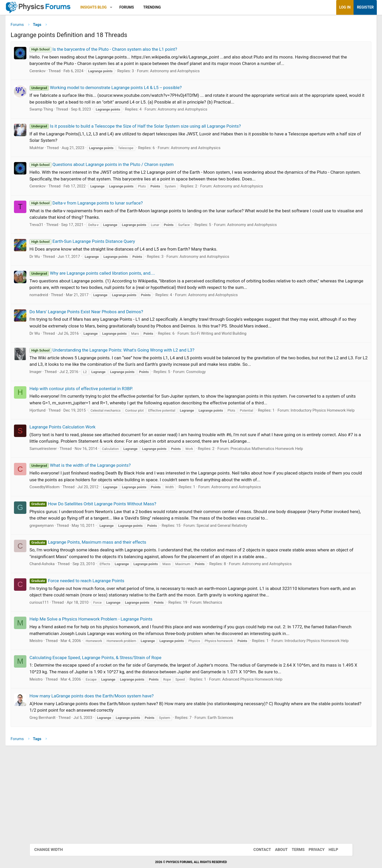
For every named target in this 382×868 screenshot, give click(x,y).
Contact (257, 850)
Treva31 (66, 233)
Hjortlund (67, 439)
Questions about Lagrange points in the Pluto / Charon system (131, 173)
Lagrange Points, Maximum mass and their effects (117, 589)
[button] (140, 7)
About (276, 850)
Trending (181, 7)
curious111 (69, 663)
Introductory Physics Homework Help (91, 445)
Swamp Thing (71, 118)
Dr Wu (64, 265)
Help (328, 850)
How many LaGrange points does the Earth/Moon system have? (121, 776)
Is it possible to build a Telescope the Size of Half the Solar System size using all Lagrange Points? (165, 135)
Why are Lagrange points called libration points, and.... (122, 282)
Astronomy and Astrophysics (204, 79)
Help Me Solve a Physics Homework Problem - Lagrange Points (120, 680)
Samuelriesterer (73, 483)
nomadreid (68, 303)
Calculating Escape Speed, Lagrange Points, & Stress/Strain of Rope (125, 731)
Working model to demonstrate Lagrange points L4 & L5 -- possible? (135, 96)
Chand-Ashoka (72, 618)
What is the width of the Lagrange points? (110, 499)
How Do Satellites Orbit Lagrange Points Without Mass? (122, 544)
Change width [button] (54, 850)
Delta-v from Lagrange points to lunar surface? (116, 211)
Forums (156, 7)
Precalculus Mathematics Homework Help (296, 483)
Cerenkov (67, 79)
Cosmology (225, 393)
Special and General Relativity (251, 573)
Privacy (311, 850)
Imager (65, 393)
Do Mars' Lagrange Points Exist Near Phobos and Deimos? (116, 320)
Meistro (66, 708)
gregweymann (71, 573)
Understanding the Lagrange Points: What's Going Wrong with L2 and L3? (141, 365)
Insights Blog (123, 7)
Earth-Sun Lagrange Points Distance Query (112, 250)
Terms (293, 850)
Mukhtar (66, 156)
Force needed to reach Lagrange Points (106, 634)
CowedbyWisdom (74, 528)
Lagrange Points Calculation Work (92, 461)
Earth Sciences (250, 797)
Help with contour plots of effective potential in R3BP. (111, 410)
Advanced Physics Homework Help (282, 759)
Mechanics (242, 663)
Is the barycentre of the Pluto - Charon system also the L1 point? (133, 51)
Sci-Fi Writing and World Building (248, 348)
